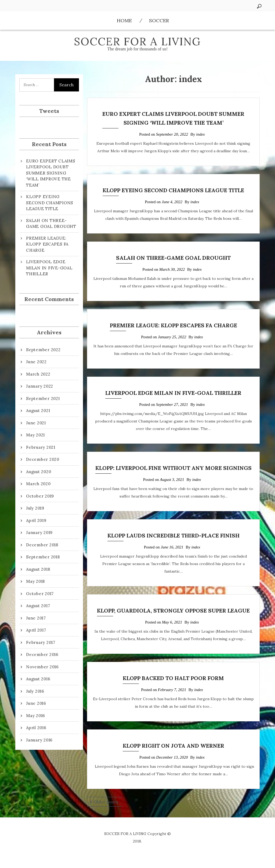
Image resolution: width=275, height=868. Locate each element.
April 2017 (36, 630)
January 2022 (40, 386)
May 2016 (36, 716)
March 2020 (38, 484)
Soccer (159, 21)
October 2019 (40, 496)
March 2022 (38, 374)
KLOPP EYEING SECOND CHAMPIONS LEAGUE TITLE (173, 190)
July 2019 (35, 508)
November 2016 (42, 667)
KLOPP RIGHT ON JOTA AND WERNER (173, 746)
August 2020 (39, 472)
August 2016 (38, 679)
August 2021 (38, 411)
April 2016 (36, 728)
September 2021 (43, 398)
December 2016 (42, 654)
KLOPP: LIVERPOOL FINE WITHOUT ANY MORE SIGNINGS (173, 468)
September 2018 (43, 557)
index (200, 134)
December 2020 (43, 459)
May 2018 (35, 581)
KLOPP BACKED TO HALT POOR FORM (173, 678)
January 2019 (39, 533)
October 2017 (40, 594)
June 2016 (36, 703)
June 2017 (36, 618)
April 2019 (36, 520)
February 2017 (41, 642)
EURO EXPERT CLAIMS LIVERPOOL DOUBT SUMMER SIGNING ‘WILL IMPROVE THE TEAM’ (51, 173)
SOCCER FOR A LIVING (137, 41)
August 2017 (38, 606)
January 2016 (39, 740)
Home (124, 21)
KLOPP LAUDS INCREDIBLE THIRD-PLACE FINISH (173, 535)
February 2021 (41, 447)
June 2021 (36, 423)
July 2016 (35, 691)
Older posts (106, 802)
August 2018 (38, 569)
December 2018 (42, 545)
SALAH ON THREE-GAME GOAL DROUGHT (173, 258)
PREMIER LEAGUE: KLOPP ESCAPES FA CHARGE (173, 325)
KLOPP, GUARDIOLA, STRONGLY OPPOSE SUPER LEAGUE (173, 611)
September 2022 (43, 350)
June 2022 (36, 362)
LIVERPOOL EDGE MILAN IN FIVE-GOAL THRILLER (173, 393)
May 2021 (35, 435)
